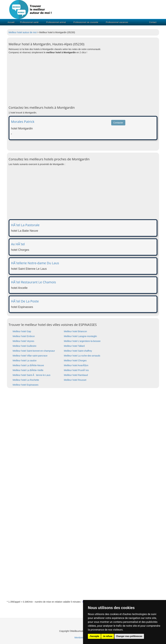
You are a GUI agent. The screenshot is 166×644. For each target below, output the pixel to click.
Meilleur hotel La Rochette (26, 380)
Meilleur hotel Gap (22, 331)
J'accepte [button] (94, 636)
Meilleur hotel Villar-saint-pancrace (30, 356)
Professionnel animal (56, 22)
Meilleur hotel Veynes (23, 341)
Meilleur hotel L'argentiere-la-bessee (82, 341)
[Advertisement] (83, 80)
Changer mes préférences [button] (129, 636)
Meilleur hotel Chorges (75, 361)
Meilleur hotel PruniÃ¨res (76, 370)
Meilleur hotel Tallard (74, 346)
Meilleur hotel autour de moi (23, 32)
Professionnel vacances (117, 22)
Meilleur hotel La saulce (25, 361)
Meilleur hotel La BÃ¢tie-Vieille (28, 370)
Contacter (118, 123)
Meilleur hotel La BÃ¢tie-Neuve (28, 365)
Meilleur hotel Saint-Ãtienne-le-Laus (32, 375)
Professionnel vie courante (86, 22)
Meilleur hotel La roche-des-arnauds (82, 356)
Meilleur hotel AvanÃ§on (76, 365)
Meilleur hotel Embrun (24, 336)
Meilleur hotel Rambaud (76, 375)
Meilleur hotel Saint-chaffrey (78, 351)
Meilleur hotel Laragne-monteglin (80, 336)
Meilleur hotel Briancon (75, 331)
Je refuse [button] (108, 636)
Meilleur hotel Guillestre (24, 346)
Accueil (11, 22)
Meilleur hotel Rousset (75, 380)
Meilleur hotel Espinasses (26, 385)
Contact (153, 22)
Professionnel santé (29, 22)
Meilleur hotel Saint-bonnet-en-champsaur (34, 351)
